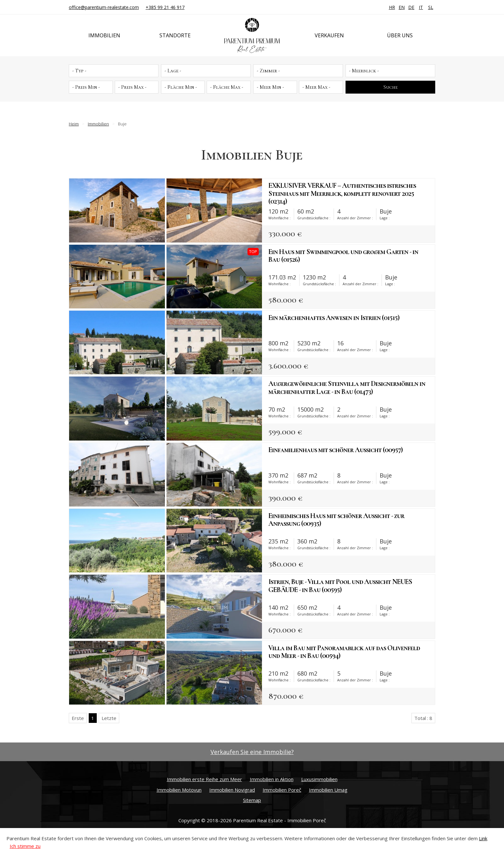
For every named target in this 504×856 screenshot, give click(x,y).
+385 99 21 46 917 (165, 7)
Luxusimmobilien (319, 779)
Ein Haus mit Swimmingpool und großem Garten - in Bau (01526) (343, 256)
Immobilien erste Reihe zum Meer (204, 779)
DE (411, 7)
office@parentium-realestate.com (104, 7)
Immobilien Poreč (282, 790)
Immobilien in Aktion (272, 779)
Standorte (175, 35)
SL (431, 7)
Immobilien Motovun (179, 790)
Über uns (400, 35)
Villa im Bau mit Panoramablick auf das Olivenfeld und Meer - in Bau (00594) (344, 652)
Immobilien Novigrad (232, 790)
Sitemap (252, 800)
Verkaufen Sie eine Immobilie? (252, 752)
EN (402, 7)
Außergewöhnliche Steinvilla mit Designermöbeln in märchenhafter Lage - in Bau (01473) (347, 387)
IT (421, 7)
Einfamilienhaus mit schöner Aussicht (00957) (335, 450)
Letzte (109, 718)
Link (483, 838)
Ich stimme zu (25, 846)
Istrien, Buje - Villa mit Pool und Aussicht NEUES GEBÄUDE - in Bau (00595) (340, 586)
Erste (78, 718)
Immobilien (104, 35)
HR (392, 7)
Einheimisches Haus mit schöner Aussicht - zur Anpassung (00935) (336, 520)
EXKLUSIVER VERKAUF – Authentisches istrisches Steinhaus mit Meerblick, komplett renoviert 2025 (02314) (342, 193)
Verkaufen (329, 35)
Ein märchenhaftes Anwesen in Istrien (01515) (334, 318)
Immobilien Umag (328, 790)
